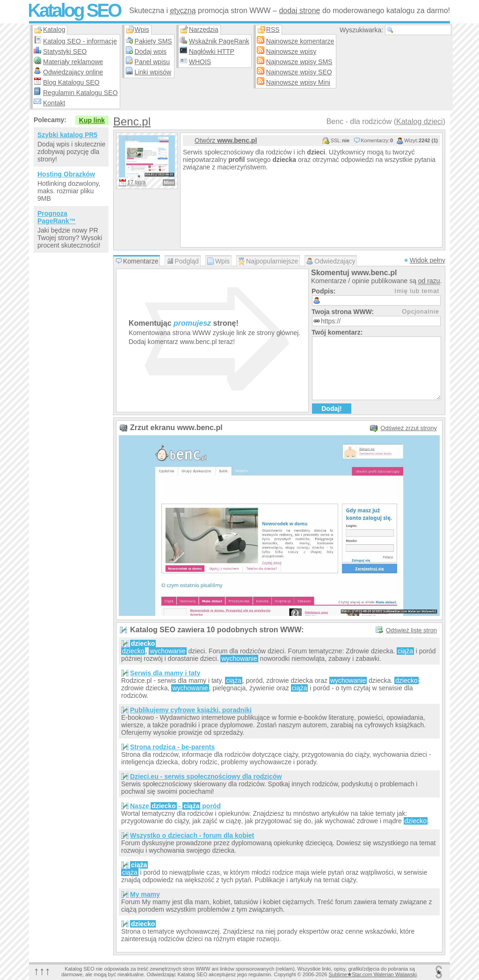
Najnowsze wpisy (291, 51)
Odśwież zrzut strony (409, 428)
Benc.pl (132, 121)
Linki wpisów (153, 72)
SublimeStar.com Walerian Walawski (372, 974)
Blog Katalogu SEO (71, 82)
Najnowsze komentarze (300, 41)
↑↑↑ (42, 971)
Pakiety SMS (153, 41)
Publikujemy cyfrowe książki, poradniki (191, 710)
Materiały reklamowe (73, 62)
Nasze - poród (175, 806)
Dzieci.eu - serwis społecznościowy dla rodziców (206, 776)
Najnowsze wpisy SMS (299, 62)
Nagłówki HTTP (212, 51)
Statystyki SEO (65, 51)
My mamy (145, 894)
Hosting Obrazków (66, 174)
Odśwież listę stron (411, 630)
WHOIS (200, 62)
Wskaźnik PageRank (219, 41)
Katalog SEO (74, 10)
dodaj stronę (299, 11)
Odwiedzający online (73, 72)
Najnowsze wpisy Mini (298, 82)
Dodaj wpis (151, 51)
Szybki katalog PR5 (67, 135)
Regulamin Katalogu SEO (80, 93)
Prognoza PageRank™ (57, 217)
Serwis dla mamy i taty (165, 673)
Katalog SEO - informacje (80, 41)
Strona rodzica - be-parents (172, 747)
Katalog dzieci (420, 121)
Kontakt (54, 103)
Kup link (92, 120)
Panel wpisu (152, 62)
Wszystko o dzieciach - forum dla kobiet (192, 835)
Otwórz (226, 140)
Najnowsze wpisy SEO (299, 72)
